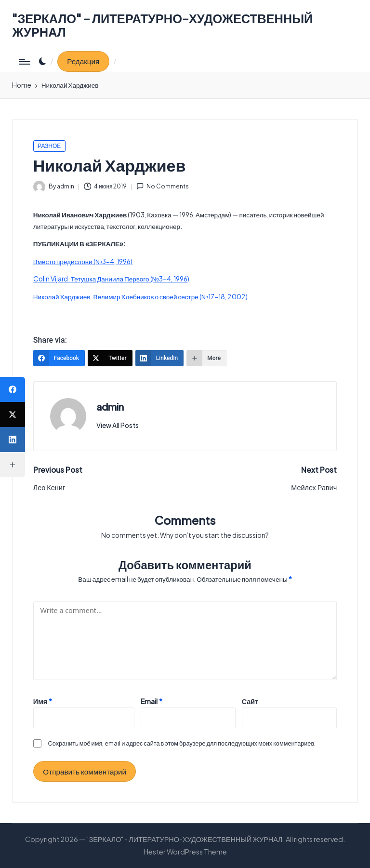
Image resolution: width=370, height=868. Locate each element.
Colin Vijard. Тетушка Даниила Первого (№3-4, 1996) (111, 279)
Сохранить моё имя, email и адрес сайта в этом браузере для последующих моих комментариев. (182, 743)
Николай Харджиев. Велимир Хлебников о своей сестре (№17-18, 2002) (141, 297)
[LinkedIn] (160, 358)
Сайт (250, 701)
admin (110, 407)
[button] (83, 61)
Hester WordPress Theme (185, 852)
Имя (43, 701)
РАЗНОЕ (49, 146)
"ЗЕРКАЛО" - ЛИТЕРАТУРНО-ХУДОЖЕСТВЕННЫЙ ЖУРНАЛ (162, 26)
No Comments (163, 186)
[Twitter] (110, 358)
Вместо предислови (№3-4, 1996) (83, 261)
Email (152, 701)
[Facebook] (59, 358)
